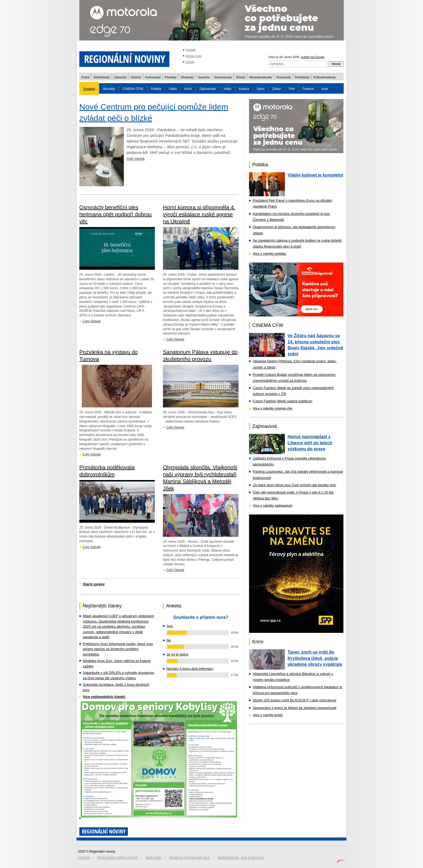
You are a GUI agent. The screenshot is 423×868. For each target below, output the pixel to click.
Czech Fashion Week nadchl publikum (283, 401)
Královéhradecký (325, 77)
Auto (325, 89)
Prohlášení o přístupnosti (118, 858)
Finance (308, 89)
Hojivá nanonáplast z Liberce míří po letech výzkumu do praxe (310, 443)
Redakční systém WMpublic (190, 858)
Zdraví (277, 89)
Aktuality (109, 89)
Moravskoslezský (261, 77)
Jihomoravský (223, 77)
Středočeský (102, 77)
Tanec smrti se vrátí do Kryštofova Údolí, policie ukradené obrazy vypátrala (315, 658)
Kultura (244, 89)
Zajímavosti (208, 89)
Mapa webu (154, 858)
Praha (85, 77)
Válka (173, 89)
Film (292, 89)
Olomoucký (283, 77)
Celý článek (136, 159)
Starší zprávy (94, 584)
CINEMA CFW (133, 89)
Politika (156, 89)
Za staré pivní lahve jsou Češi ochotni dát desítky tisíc (294, 485)
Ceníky (190, 62)
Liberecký (120, 77)
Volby (227, 89)
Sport (261, 89)
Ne (169, 640)
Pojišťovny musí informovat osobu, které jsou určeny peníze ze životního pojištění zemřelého (118, 649)
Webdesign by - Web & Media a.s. (241, 858)
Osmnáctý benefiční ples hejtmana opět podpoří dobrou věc (115, 214)
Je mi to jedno (177, 654)
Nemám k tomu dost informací (190, 669)
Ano (170, 626)
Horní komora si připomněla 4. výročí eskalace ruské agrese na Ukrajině (199, 214)
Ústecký (136, 77)
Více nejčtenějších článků (104, 697)
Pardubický (302, 77)
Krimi (188, 89)
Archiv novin (194, 56)
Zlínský (241, 77)
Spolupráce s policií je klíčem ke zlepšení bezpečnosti (295, 708)
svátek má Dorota (312, 57)
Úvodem (89, 89)
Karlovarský (153, 77)
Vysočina (204, 77)
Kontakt (191, 50)
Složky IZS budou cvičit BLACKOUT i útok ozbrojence (295, 700)
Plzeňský (171, 77)
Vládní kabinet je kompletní (315, 175)
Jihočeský (187, 77)
